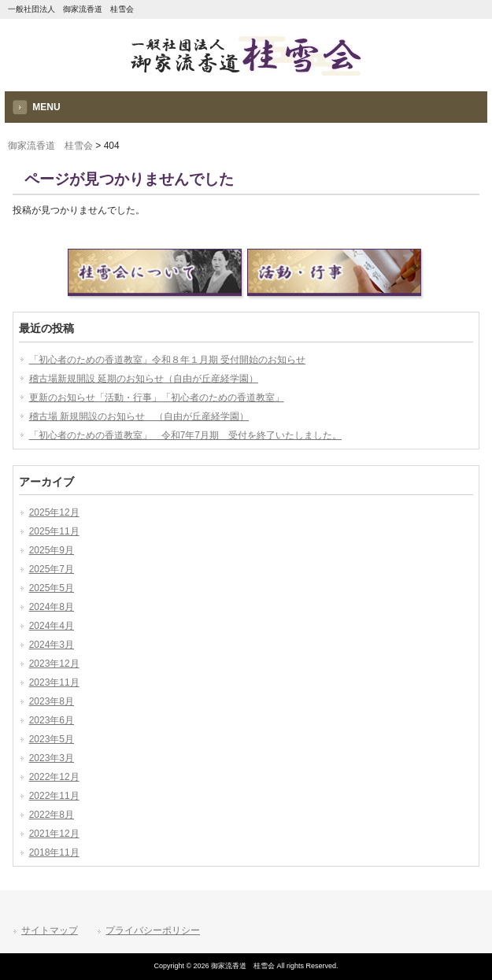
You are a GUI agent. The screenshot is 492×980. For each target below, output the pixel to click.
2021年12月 (54, 834)
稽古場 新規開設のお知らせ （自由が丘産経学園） (139, 416)
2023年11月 (54, 682)
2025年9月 (52, 550)
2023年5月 (52, 739)
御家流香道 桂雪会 (50, 146)
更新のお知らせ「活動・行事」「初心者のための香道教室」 (157, 398)
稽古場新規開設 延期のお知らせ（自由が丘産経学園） (144, 379)
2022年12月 (54, 777)
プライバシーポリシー (153, 930)
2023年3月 (52, 758)
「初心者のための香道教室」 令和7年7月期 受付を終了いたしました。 (185, 435)
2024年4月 (52, 626)
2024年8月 (52, 607)
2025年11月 (54, 531)
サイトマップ (50, 930)
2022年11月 (54, 796)
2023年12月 (54, 664)
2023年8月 (52, 701)
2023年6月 (52, 720)
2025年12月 (54, 512)
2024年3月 (52, 645)
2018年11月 (54, 852)
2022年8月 (52, 815)
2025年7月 (52, 569)
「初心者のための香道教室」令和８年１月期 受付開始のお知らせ (167, 360)
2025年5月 (52, 588)
